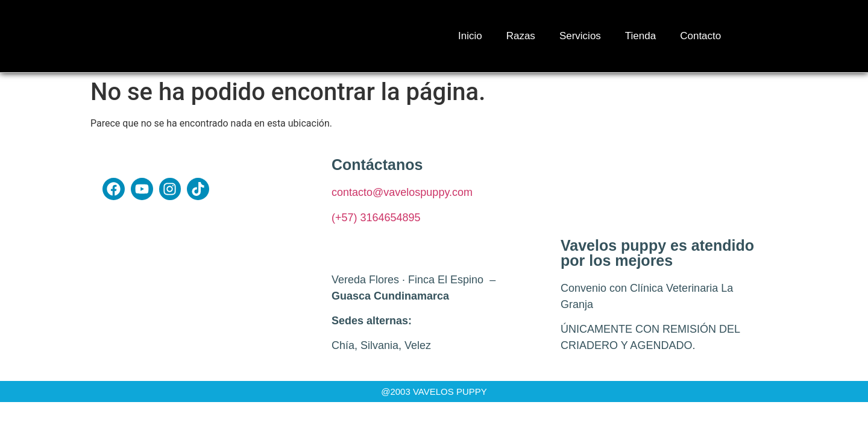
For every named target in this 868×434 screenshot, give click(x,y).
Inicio (470, 36)
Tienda (640, 36)
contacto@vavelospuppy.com (402, 192)
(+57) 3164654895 (376, 218)
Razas (521, 36)
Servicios (580, 36)
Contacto (700, 36)
